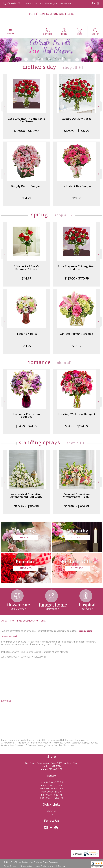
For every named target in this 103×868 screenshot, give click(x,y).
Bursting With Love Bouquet (77, 414)
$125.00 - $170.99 (26, 131)
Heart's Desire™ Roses (77, 119)
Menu (10, 34)
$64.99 (77, 346)
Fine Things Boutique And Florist (51, 14)
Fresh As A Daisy (26, 334)
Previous (4, 107)
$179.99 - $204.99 (26, 506)
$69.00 (77, 198)
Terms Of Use (10, 866)
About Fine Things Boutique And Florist (23, 621)
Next (99, 107)
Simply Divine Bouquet (26, 186)
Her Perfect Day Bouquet (77, 186)
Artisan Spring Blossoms (77, 334)
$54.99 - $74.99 (26, 426)
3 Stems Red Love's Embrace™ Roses (26, 268)
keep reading (85, 631)
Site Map (62, 866)
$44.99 (26, 278)
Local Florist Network (45, 866)
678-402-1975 (13, 3)
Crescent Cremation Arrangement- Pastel (77, 496)
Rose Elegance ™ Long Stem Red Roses (26, 120)
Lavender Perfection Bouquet (26, 415)
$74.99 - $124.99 (77, 426)
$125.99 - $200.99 (77, 131)
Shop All (70, 68)
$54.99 (26, 198)
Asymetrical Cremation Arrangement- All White (26, 496)
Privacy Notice (26, 866)
